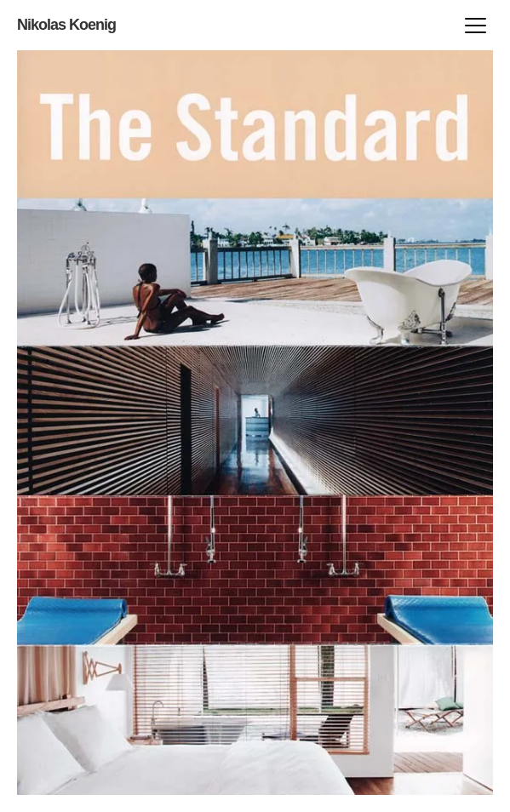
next (134, 423)
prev (376, 423)
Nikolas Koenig (66, 25)
